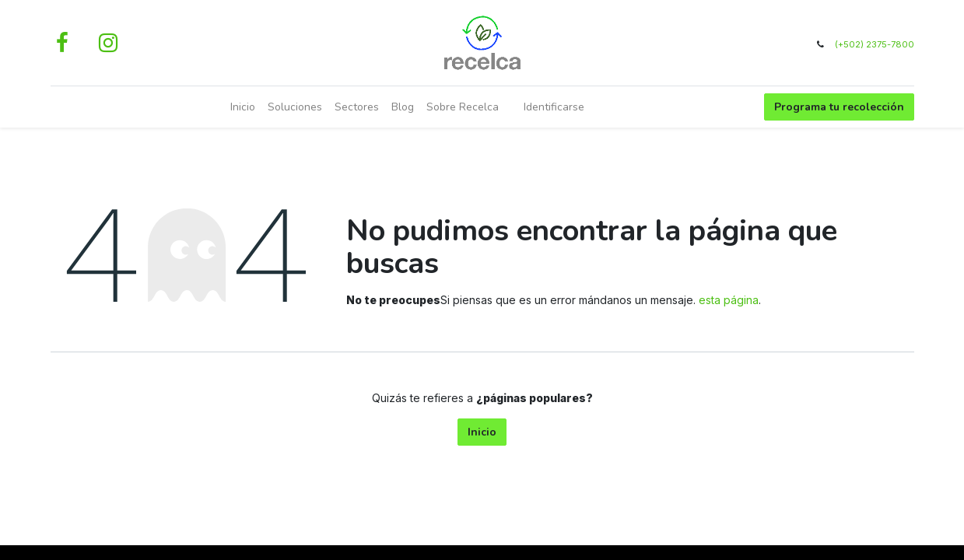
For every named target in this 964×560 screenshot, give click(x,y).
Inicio (482, 432)
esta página (729, 300)
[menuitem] (243, 107)
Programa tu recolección (839, 107)
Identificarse (554, 107)
